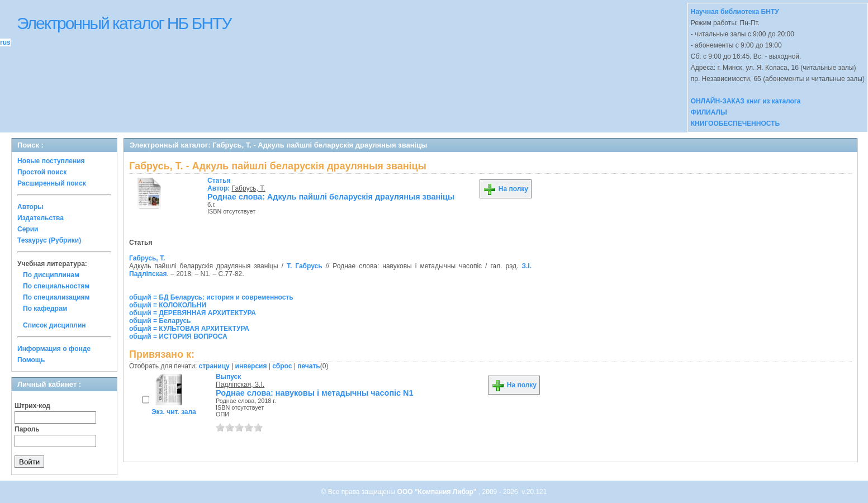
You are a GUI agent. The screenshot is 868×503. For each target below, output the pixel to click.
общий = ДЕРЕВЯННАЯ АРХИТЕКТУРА (193, 313)
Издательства (41, 218)
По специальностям (56, 286)
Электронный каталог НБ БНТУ (124, 23)
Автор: (220, 184)
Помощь (31, 360)
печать (309, 366)
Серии (28, 229)
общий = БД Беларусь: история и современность (211, 297)
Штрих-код (32, 406)
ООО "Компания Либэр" (438, 492)
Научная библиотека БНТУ (735, 12)
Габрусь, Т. (249, 188)
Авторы (30, 207)
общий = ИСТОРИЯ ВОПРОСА (178, 336)
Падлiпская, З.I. (240, 385)
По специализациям (56, 297)
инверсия (251, 366)
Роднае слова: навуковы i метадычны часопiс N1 (315, 393)
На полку (506, 189)
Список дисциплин (54, 325)
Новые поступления (51, 161)
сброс (282, 366)
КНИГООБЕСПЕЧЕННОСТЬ (735, 124)
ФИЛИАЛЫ (709, 112)
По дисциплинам (51, 275)
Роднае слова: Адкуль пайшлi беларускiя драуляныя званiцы (331, 197)
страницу (214, 366)
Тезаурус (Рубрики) (49, 240)
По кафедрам (45, 309)
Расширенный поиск (52, 183)
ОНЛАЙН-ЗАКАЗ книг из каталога (746, 101)
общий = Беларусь (160, 321)
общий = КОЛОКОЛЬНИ (168, 305)
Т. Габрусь (305, 266)
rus (5, 42)
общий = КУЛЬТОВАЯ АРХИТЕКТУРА (189, 329)
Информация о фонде (54, 349)
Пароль (27, 429)
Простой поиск (42, 172)
